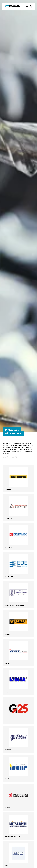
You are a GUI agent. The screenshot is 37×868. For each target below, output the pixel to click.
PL (31, 5)
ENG (31, 8)
